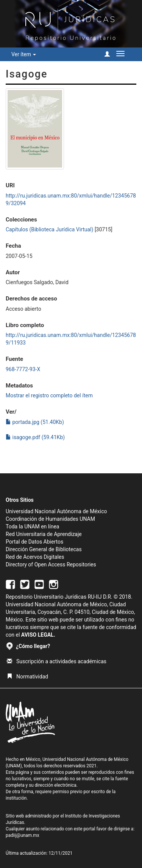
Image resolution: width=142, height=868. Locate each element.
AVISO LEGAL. (38, 635)
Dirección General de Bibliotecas (44, 549)
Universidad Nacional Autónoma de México (56, 511)
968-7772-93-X (23, 369)
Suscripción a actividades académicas (57, 661)
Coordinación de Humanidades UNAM (50, 519)
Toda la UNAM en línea (32, 526)
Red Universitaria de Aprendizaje (44, 534)
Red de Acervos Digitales (35, 557)
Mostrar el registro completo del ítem (49, 395)
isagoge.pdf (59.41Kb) (35, 437)
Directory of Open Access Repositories (51, 564)
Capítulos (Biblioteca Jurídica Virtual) (49, 229)
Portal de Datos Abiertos (34, 542)
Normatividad (27, 677)
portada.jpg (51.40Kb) (35, 422)
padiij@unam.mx (23, 835)
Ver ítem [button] (24, 54)
